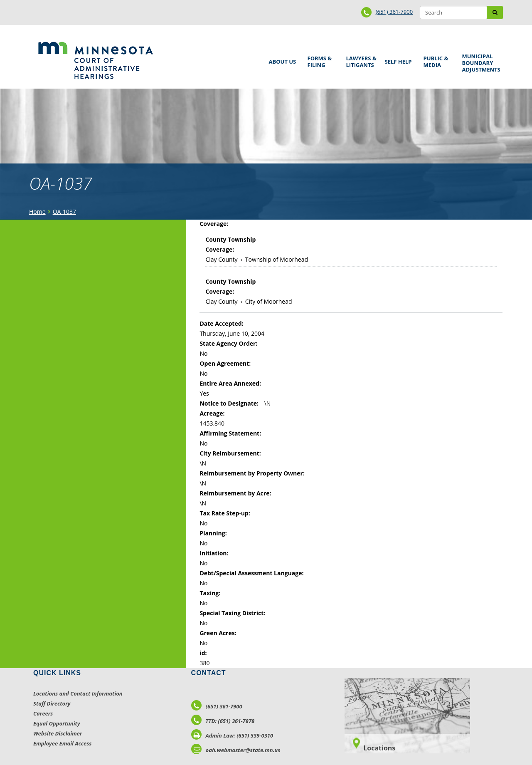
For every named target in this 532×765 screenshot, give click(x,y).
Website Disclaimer (58, 733)
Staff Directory (52, 703)
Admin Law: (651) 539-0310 (232, 735)
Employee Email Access (63, 743)
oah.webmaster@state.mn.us (236, 750)
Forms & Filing (321, 61)
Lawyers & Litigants (360, 61)
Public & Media (437, 61)
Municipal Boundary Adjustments (480, 63)
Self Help (397, 59)
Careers (43, 713)
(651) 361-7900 (394, 12)
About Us (281, 59)
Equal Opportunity (57, 723)
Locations (379, 748)
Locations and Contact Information (78, 693)
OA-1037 (64, 212)
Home (37, 212)
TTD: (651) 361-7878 (223, 721)
